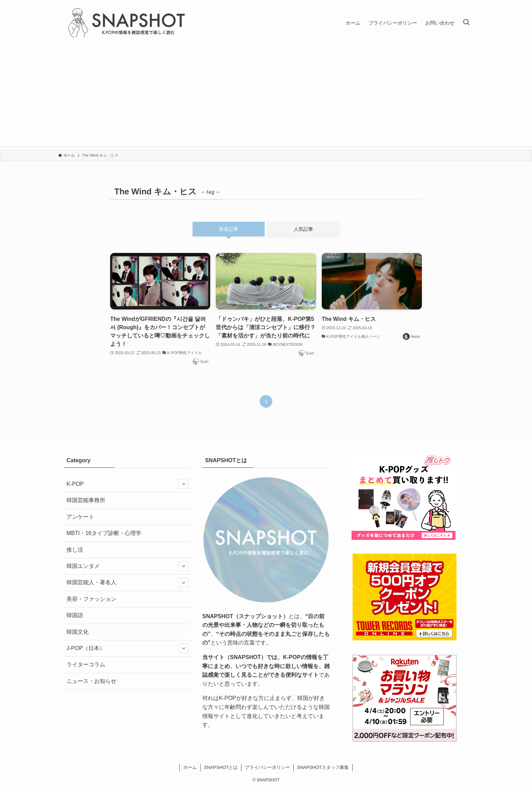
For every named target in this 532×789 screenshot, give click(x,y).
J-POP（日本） (127, 648)
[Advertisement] (266, 98)
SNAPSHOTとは (221, 767)
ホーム (190, 767)
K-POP (127, 484)
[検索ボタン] (466, 23)
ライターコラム (86, 664)
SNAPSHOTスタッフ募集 (323, 767)
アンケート (80, 517)
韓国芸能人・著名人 (127, 583)
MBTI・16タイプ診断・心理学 (104, 533)
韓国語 (75, 615)
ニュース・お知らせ (91, 681)
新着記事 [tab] (229, 229)
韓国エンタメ (127, 566)
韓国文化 (78, 632)
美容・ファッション (91, 599)
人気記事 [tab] (303, 229)
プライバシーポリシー (267, 767)
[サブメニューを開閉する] (184, 484)
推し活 (75, 550)
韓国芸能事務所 (86, 500)
